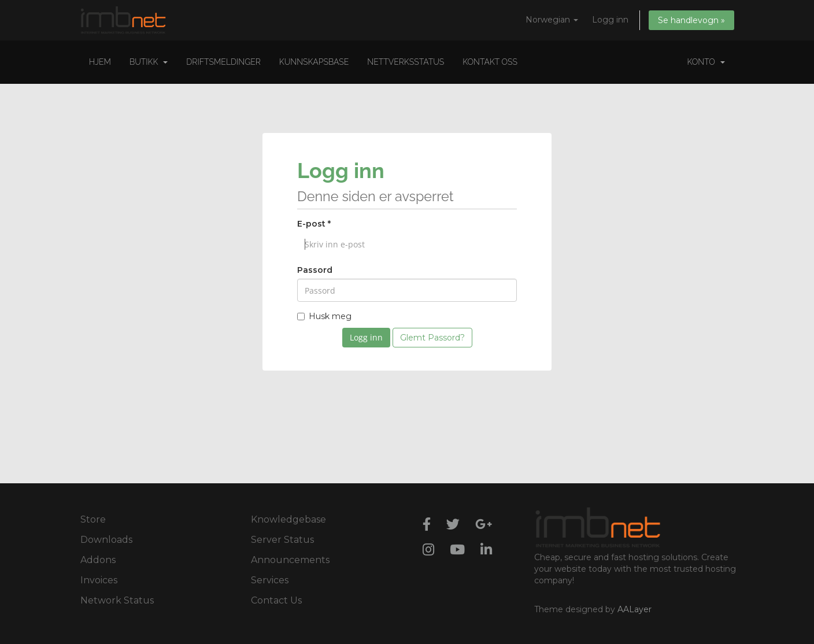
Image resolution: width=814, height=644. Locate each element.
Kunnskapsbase (314, 62)
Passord (315, 270)
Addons (98, 560)
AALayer (634, 609)
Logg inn (610, 20)
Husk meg (324, 316)
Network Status (117, 600)
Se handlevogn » (691, 20)
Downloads (106, 540)
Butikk (149, 62)
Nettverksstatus (406, 62)
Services (270, 580)
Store (93, 519)
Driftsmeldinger (223, 62)
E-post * (314, 224)
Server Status (282, 540)
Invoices (99, 580)
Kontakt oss (490, 62)
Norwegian (552, 20)
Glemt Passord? (432, 338)
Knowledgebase (288, 519)
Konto (706, 62)
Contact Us (276, 600)
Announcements (290, 560)
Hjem (100, 62)
